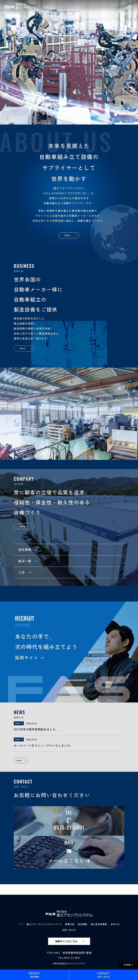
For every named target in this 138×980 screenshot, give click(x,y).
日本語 (127, 965)
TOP (21, 924)
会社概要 (83, 924)
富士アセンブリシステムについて (44, 924)
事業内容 (70, 924)
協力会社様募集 (99, 924)
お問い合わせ (69, 930)
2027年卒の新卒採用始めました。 (36, 729)
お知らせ (115, 924)
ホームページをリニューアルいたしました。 (43, 745)
